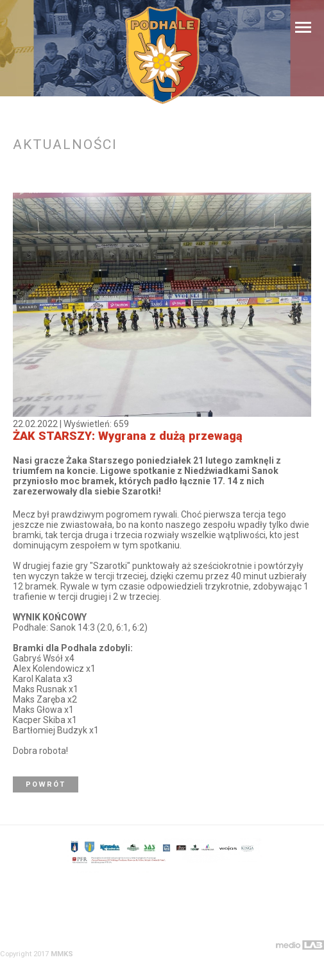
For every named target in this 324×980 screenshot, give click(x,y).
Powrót (46, 784)
